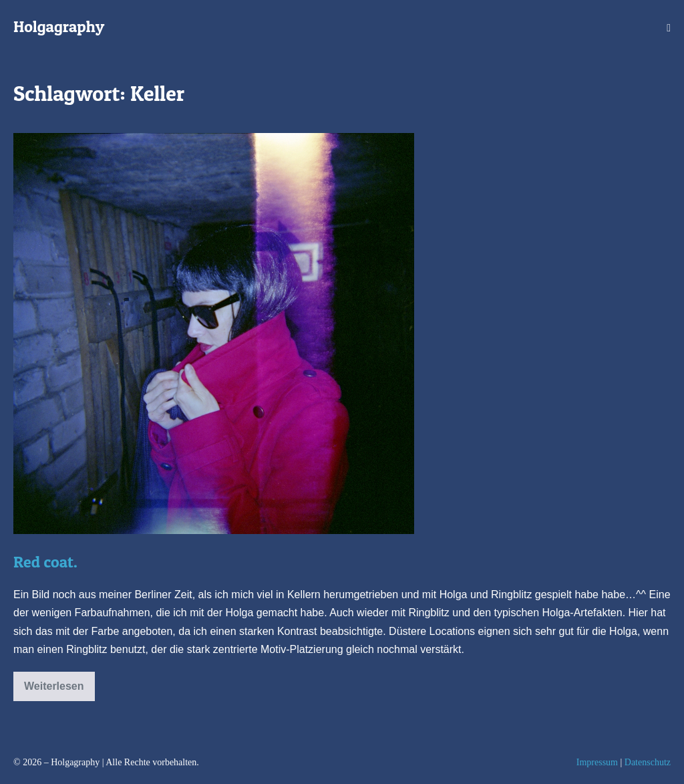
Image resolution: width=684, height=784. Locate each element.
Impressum (597, 762)
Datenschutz (648, 762)
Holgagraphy (59, 26)
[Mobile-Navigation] (669, 28)
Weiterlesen (54, 691)
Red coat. (45, 562)
